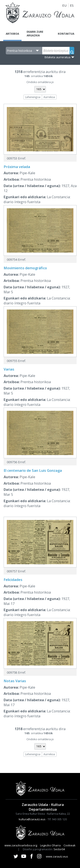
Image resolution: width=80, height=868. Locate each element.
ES (72, 5)
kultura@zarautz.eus (32, 819)
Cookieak (70, 845)
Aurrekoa (49, 97)
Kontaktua (66, 34)
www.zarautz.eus (57, 856)
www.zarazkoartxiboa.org (21, 845)
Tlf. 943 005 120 (57, 819)
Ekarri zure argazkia (35, 34)
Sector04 (59, 849)
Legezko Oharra (50, 845)
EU (64, 5)
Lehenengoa (33, 97)
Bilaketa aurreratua (57, 57)
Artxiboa (12, 34)
